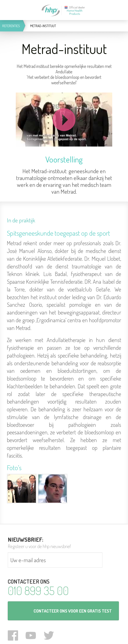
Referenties (11, 26)
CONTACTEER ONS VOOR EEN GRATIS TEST (73, 611)
